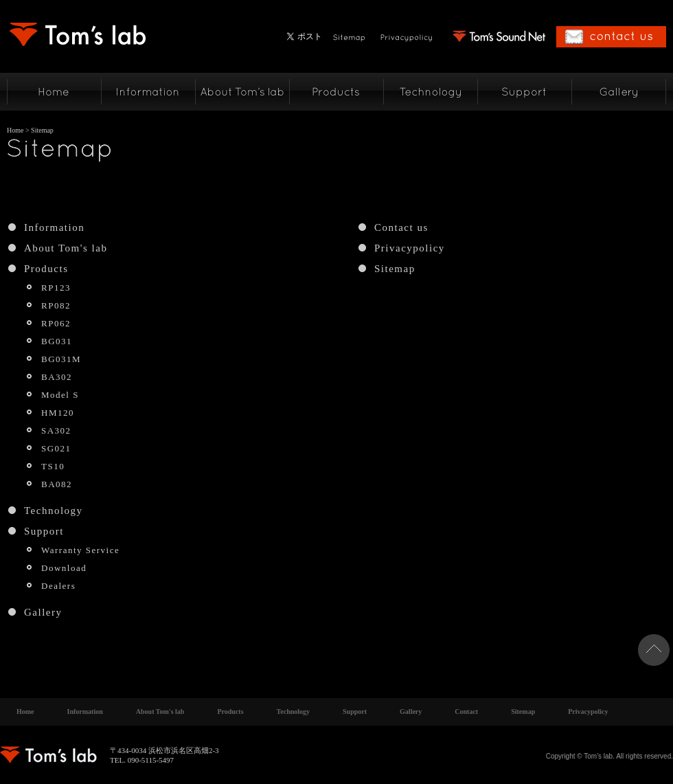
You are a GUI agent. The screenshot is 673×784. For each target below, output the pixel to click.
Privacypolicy (410, 248)
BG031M (61, 359)
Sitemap (395, 269)
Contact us (401, 227)
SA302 (56, 430)
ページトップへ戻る (654, 650)
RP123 (56, 288)
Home (15, 130)
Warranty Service (80, 550)
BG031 (57, 341)
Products (46, 269)
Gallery (43, 612)
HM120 (58, 413)
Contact (466, 712)
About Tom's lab (66, 248)
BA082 (57, 484)
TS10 (53, 466)
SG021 (56, 448)
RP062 (56, 323)
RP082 (56, 305)
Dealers (58, 586)
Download (64, 568)
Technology (54, 511)
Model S (60, 395)
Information (54, 227)
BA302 (57, 377)
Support (44, 531)
